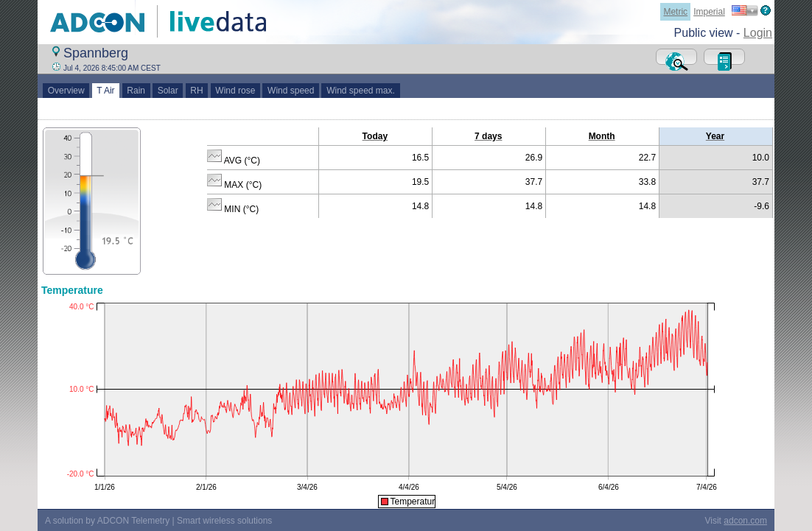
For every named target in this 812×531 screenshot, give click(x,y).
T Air (106, 91)
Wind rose (235, 91)
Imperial (709, 12)
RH (197, 91)
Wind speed (291, 91)
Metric (675, 12)
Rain (136, 91)
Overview (66, 91)
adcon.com (745, 521)
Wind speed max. (360, 91)
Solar (168, 91)
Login (758, 33)
